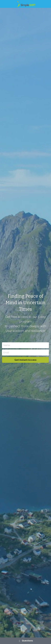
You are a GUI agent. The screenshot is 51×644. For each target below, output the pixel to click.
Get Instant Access (25, 360)
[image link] (25, 4)
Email (6, 353)
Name (7, 345)
